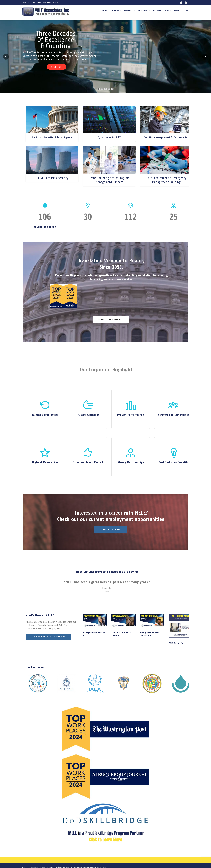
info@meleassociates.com (51, 3)
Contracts (129, 11)
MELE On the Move (177, 643)
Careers (157, 11)
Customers (144, 11)
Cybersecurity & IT (109, 137)
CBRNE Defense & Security (52, 178)
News (168, 11)
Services (116, 11)
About (105, 11)
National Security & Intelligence (52, 137)
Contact (178, 11)
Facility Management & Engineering (166, 137)
